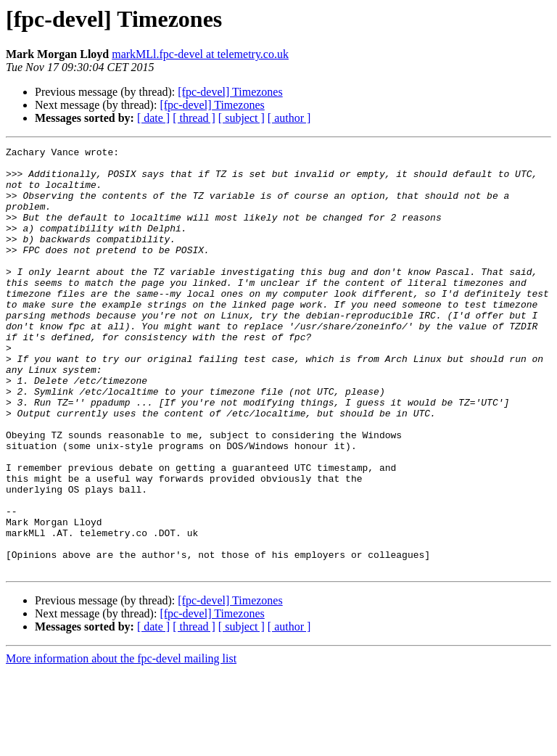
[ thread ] (194, 118)
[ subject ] (242, 118)
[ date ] (153, 118)
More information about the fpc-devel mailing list (121, 743)
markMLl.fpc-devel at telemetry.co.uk (200, 54)
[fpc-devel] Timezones (230, 92)
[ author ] (289, 118)
